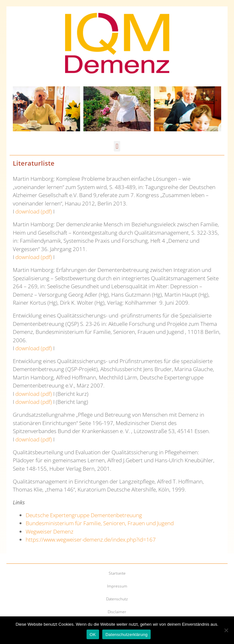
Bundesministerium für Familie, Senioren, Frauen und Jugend (100, 523)
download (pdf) (34, 211)
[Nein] (226, 630)
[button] (117, 146)
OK (93, 635)
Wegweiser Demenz (50, 531)
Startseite (117, 573)
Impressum (117, 586)
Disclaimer (117, 612)
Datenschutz (117, 599)
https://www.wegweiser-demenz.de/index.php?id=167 (91, 540)
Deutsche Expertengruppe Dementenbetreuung (84, 515)
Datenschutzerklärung (126, 635)
